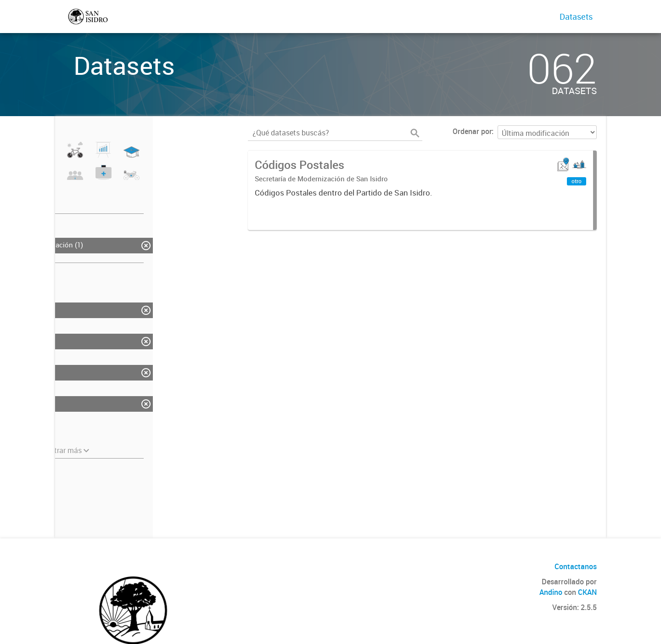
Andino (551, 592)
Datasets (576, 17)
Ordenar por (472, 131)
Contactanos (576, 566)
